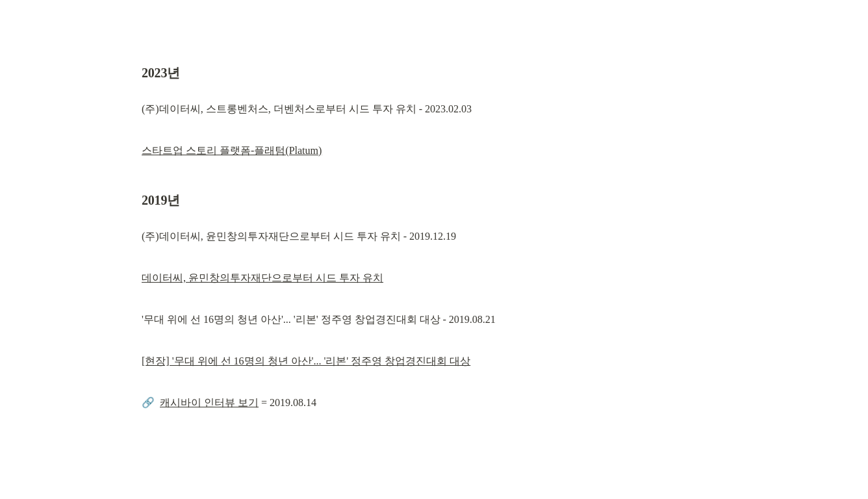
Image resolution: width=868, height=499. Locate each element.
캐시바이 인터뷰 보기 (209, 403)
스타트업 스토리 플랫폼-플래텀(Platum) (232, 150)
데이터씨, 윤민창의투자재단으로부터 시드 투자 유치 (262, 278)
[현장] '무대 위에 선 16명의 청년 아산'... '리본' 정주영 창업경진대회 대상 (306, 361)
